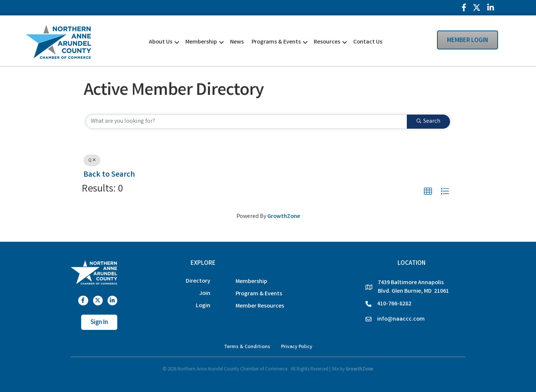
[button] (428, 192)
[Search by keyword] (247, 122)
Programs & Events (276, 42)
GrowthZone (284, 217)
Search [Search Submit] (428, 121)
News (237, 42)
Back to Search (109, 175)
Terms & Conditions (247, 347)
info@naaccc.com (401, 319)
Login (203, 306)
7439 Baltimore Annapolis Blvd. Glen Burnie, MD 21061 (413, 287)
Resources (327, 42)
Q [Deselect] (92, 160)
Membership (201, 42)
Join (205, 294)
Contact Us (368, 42)
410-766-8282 (394, 304)
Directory (198, 281)
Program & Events (259, 294)
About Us (161, 42)
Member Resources (260, 306)
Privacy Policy (297, 347)
